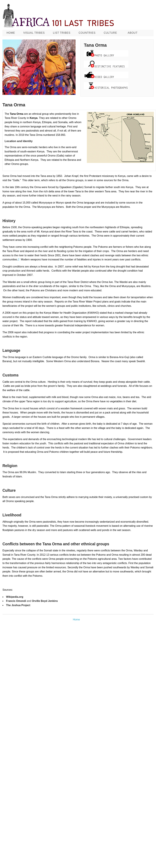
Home (11, 33)
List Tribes (62, 33)
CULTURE (110, 33)
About (133, 33)
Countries (87, 33)
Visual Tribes (34, 33)
